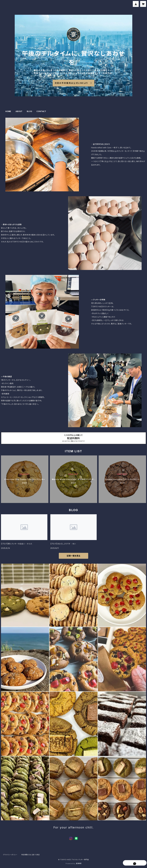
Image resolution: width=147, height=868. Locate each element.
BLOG (29, 111)
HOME (8, 111)
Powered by (73, 864)
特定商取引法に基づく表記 (31, 855)
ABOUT (19, 111)
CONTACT (41, 111)
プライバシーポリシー (10, 855)
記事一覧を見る (73, 556)
